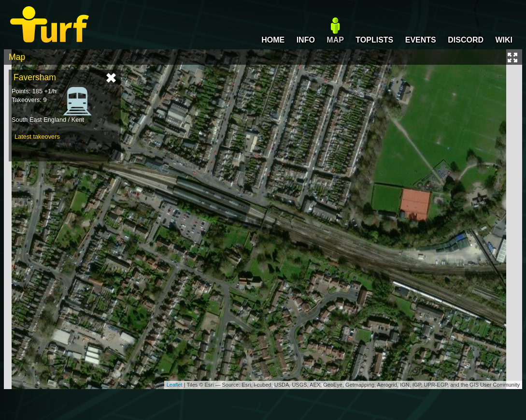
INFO (306, 40)
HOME (273, 40)
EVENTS (421, 40)
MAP (335, 40)
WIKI (504, 40)
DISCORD (466, 40)
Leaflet (175, 385)
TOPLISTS (374, 40)
